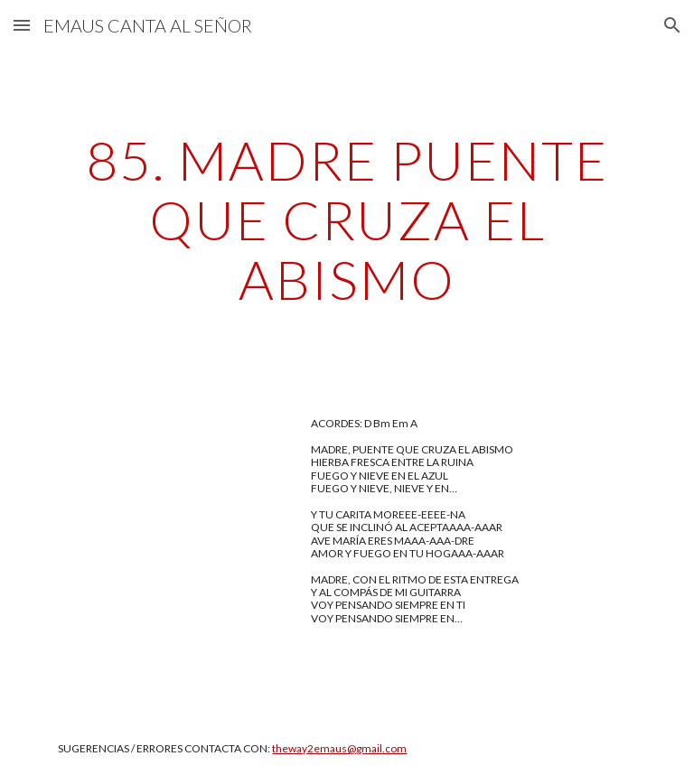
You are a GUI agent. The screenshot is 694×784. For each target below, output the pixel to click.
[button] (22, 25)
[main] (347, 219)
